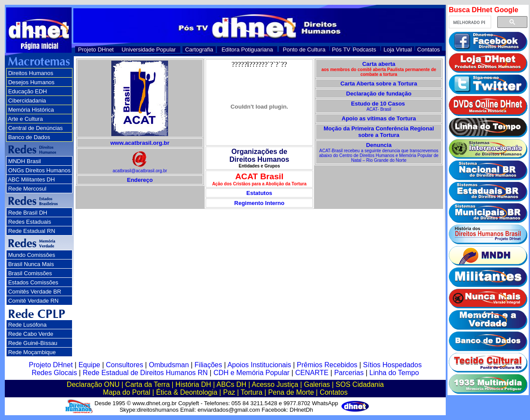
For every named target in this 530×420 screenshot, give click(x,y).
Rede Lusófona (28, 325)
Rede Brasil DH (28, 213)
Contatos (429, 50)
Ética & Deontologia (187, 392)
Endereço (140, 180)
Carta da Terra (148, 384)
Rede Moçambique (32, 352)
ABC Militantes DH (31, 179)
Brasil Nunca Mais (31, 264)
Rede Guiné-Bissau (33, 343)
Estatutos (259, 193)
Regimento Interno (260, 203)
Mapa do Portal (127, 392)
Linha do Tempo (394, 373)
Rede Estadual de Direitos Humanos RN (145, 373)
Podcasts (364, 50)
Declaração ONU (93, 384)
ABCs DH (231, 384)
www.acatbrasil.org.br (140, 143)
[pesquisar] (469, 22)
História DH (193, 384)
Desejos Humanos (31, 82)
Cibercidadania (27, 101)
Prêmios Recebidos (327, 365)
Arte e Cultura (25, 119)
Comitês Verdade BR (35, 292)
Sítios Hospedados (392, 365)
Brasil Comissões (30, 273)
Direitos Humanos (31, 73)
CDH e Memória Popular (251, 373)
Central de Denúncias (36, 128)
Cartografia (199, 50)
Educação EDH (28, 91)
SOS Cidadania (360, 384)
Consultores (125, 365)
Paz (229, 392)
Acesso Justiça (275, 384)
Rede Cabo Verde (31, 334)
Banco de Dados (29, 137)
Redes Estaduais (30, 222)
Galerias (317, 384)
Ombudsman (169, 365)
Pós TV (341, 50)
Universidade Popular (148, 50)
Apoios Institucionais (259, 365)
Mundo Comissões (32, 255)
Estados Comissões (33, 282)
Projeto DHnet (96, 50)
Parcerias (349, 373)
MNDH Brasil (25, 161)
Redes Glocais (54, 373)
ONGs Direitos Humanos (40, 170)
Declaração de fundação (379, 94)
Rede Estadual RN (32, 231)
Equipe (89, 365)
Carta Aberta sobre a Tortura (379, 84)
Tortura (251, 392)
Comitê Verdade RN (34, 301)
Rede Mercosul (27, 189)
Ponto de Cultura (304, 50)
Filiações (208, 365)
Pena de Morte (291, 392)
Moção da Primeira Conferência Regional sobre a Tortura (379, 132)
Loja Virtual (398, 50)
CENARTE (312, 373)
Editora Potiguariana (247, 50)
